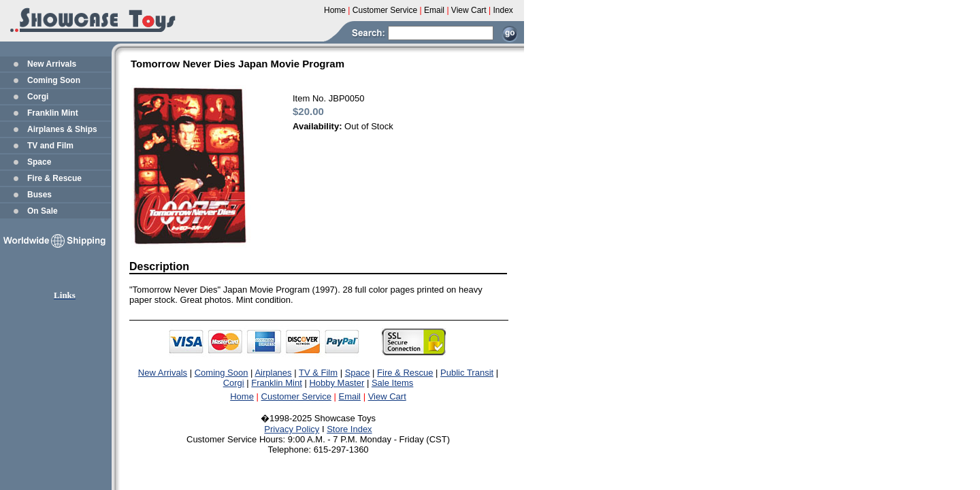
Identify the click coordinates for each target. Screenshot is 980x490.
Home (242, 396)
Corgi (38, 97)
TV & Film (318, 373)
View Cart (387, 396)
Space (39, 162)
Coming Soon (54, 80)
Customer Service (296, 396)
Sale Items (392, 383)
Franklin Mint (53, 113)
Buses (39, 195)
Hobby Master (337, 383)
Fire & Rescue (54, 178)
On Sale (43, 211)
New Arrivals (52, 64)
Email (350, 396)
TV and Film (50, 146)
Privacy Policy (292, 429)
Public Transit (467, 373)
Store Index (349, 429)
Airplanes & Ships (62, 129)
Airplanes (273, 373)
